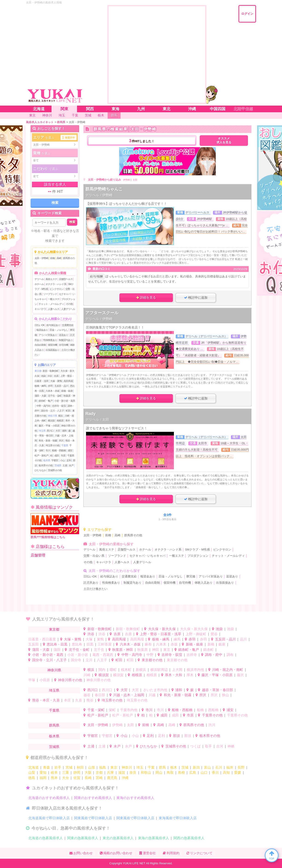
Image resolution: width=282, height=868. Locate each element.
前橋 (52, 258)
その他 (69, 304)
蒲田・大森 (40, 396)
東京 (167, 650)
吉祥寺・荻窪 (59, 406)
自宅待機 (63, 345)
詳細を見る (146, 297)
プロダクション (198, 556)
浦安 (70, 450)
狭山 (225, 695)
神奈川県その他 (70, 680)
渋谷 (50, 376)
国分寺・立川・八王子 (52, 411)
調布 (230, 655)
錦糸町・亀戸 (46, 401)
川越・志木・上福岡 (129, 695)
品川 (243, 639)
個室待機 (52, 345)
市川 (48, 450)
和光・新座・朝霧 (48, 441)
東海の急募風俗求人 (154, 838)
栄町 (112, 710)
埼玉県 (42, 431)
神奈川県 (52, 416)
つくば (195, 746)
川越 (152, 695)
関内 (102, 670)
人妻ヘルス (54, 309)
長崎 (88, 778)
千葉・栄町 (96, 710)
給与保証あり (53, 325)
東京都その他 (152, 660)
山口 (204, 772)
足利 (69, 460)
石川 (219, 767)
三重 (66, 772)
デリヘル (39, 279)
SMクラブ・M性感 (197, 550)
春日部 (100, 695)
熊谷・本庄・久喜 (46, 700)
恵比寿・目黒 (57, 644)
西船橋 (213, 710)
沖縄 (125, 778)
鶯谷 (214, 634)
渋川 (212, 725)
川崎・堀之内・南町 (228, 670)
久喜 (79, 700)
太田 (135, 180)
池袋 (43, 376)
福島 (103, 767)
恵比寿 (77, 644)
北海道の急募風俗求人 (46, 838)
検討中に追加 (196, 297)
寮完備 (191, 577)
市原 (63, 456)
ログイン (247, 14)
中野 (150, 655)
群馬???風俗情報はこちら (55, 526)
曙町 (113, 670)
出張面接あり (52, 350)
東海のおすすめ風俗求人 (135, 798)
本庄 (67, 700)
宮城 (69, 767)
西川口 (50, 431)
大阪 (88, 772)
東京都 (38, 371)
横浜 (60, 416)
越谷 (87, 695)
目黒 (90, 644)
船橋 (200, 710)
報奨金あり (42, 330)
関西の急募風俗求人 (189, 838)
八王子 (102, 660)
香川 (215, 772)
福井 (230, 767)
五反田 (33, 644)
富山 (207, 767)
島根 (181, 772)
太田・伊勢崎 (41, 258)
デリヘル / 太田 (97, 420)
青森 (46, 767)
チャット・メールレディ (51, 304)
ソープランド (50, 294)
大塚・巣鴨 (56, 381)
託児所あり (91, 583)
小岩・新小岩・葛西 (65, 401)
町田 (68, 411)
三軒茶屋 (105, 644)
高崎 (59, 258)
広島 (193, 772)
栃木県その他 (46, 465)
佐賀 (77, 778)
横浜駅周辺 (159, 670)
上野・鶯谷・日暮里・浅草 (161, 634)
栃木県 (47, 460)
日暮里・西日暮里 (42, 639)
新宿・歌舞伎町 (51, 371)
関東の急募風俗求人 (83, 838)
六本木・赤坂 (52, 391)
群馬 (162, 767)
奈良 (133, 772)
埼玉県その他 (52, 445)
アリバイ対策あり (48, 335)
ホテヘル (39, 284)
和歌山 (146, 772)
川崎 (87, 675)
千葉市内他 (129, 710)
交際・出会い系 (94, 556)
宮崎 (99, 778)
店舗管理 (38, 555)
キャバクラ (40, 309)
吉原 (56, 376)
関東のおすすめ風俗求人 (93, 798)
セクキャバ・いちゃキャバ (147, 556)
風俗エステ (51, 279)
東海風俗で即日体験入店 (178, 818)
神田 (155, 650)
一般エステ (54, 299)
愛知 (43, 772)
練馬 (177, 639)
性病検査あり (50, 340)
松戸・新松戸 (41, 456)
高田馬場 (68, 381)
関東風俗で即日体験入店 (93, 818)
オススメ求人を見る (224, 140)
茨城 (185, 767)
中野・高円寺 (43, 406)
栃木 (174, 767)
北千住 (99, 650)
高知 (226, 772)
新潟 (196, 767)
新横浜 (141, 670)
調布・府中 (214, 655)
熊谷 (90, 700)
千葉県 (65, 445)
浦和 (64, 431)
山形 (92, 767)
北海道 (33, 767)
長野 (241, 767)
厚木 (190, 675)
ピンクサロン (57, 289)
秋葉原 (142, 650)
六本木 (161, 644)
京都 (99, 772)
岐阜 (54, 772)
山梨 (32, 772)
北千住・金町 (55, 396)
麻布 (148, 644)
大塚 (89, 639)
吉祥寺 (192, 655)
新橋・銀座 (67, 391)
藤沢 (240, 675)
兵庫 (110, 772)
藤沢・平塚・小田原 (49, 426)
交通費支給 (68, 325)
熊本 (54, 778)
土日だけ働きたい (95, 589)
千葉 (151, 767)
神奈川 (127, 767)
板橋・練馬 (40, 386)
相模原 (60, 421)
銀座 (222, 644)
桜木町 (126, 670)
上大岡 (177, 670)
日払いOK (40, 325)
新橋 (211, 644)
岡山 (159, 772)
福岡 (43, 778)
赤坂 (174, 644)
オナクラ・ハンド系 (56, 284)
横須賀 (51, 421)
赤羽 (50, 386)
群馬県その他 (133, 535)
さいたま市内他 (155, 690)
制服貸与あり (66, 340)
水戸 (71, 465)
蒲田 (57, 650)
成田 (57, 456)
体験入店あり (204, 583)
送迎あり (63, 335)
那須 (176, 736)
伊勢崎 (127, 180)
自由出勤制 (40, 345)
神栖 (231, 746)
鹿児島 (112, 778)
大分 (66, 778)
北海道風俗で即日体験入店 (49, 818)
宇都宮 (55, 460)
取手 (208, 746)
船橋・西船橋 (59, 450)
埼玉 (140, 767)
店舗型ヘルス (66, 279)
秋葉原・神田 (123, 650)
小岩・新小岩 (78, 655)
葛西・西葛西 (103, 655)
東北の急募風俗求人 (118, 838)
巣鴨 (100, 639)
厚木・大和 (174, 675)
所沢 (61, 441)
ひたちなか (40, 470)
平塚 (32, 680)
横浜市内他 (195, 670)
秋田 (80, 767)
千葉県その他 (212, 715)
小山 (62, 460)
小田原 (45, 680)
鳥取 (170, 772)
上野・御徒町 (196, 634)
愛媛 (238, 772)
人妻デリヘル (68, 309)
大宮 (58, 431)
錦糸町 (209, 650)
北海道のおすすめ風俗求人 (49, 798)
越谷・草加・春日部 (217, 690)
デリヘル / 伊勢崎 (99, 195)
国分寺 (76, 660)
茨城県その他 (55, 470)
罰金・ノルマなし (59, 330)
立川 (89, 660)
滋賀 (122, 772)
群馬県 (54, 725)
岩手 (58, 767)
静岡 (77, 772)
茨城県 (58, 465)
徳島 (32, 778)
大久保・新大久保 (162, 629)
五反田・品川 (61, 386)
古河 (220, 746)
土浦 (65, 465)
